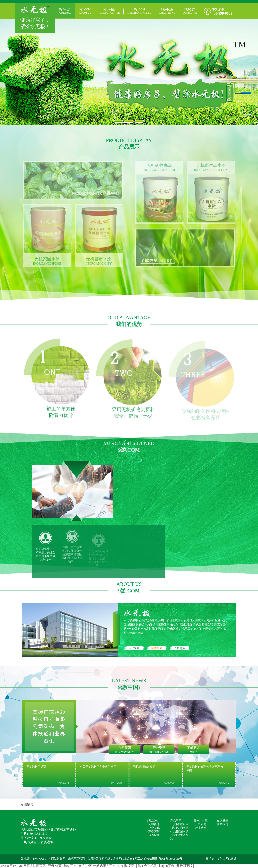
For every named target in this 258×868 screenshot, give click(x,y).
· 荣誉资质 (153, 831)
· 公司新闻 (200, 824)
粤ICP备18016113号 (170, 859)
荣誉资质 (157, 648)
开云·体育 (55, 866)
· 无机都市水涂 (179, 824)
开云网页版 (184, 866)
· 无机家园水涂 (179, 831)
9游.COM (85, 11)
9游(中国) (64, 11)
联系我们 (190, 11)
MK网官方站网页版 (32, 866)
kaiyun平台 (167, 866)
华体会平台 (8, 866)
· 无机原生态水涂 (179, 837)
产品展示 (176, 821)
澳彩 (132, 866)
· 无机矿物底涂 (179, 828)
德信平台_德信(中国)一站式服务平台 (90, 866)
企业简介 (134, 648)
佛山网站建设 (228, 859)
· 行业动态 (200, 828)
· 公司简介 (153, 824)
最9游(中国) (201, 821)
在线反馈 (222, 821)
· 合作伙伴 (153, 835)
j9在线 (122, 866)
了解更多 (179, 648)
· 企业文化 (153, 828)
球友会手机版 (147, 866)
